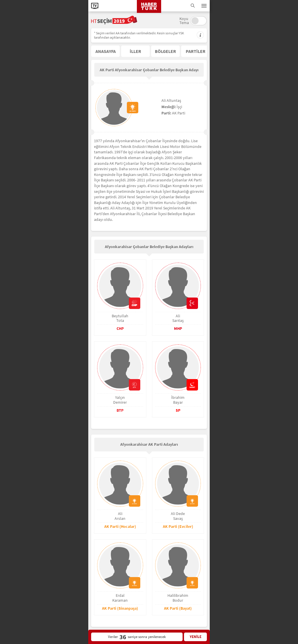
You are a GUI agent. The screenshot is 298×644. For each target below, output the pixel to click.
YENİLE (196, 637)
